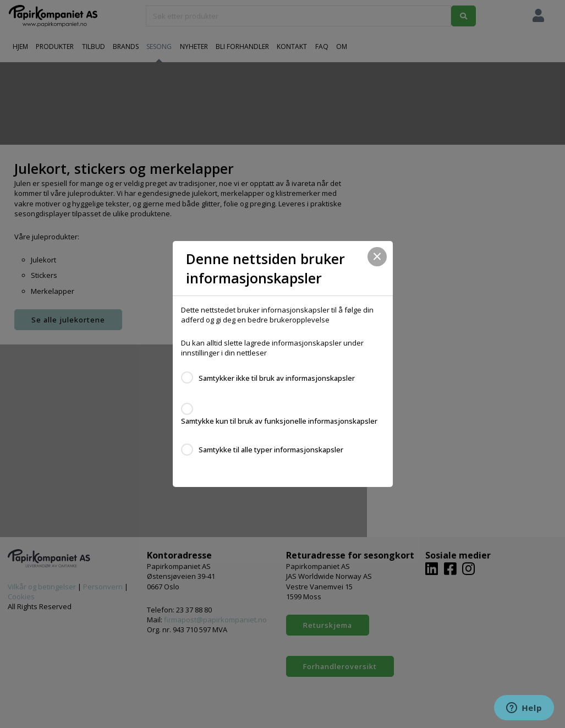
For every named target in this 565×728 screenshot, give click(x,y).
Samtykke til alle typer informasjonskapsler (271, 450)
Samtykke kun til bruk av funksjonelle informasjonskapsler (279, 421)
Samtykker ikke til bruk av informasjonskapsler (277, 378)
